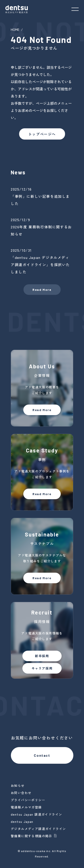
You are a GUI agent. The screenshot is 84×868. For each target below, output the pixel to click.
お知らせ (18, 786)
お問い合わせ (21, 793)
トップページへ (42, 134)
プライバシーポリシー (28, 800)
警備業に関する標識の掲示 (31, 836)
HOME (15, 29)
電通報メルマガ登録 (26, 807)
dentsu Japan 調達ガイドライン (36, 814)
